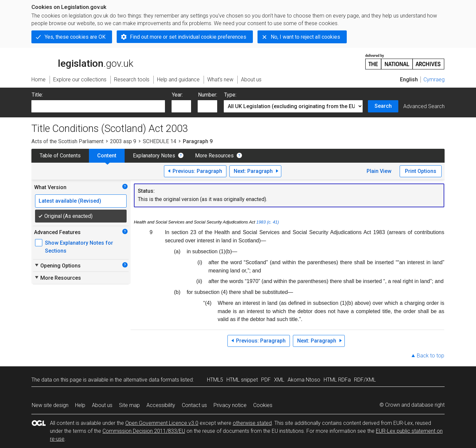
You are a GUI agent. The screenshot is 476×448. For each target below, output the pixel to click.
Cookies (263, 405)
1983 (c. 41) (267, 222)
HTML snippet (242, 380)
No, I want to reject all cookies (305, 37)
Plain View (379, 171)
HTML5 (215, 380)
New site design (50, 405)
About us (102, 405)
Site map (129, 405)
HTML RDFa (337, 380)
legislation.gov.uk (82, 61)
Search (383, 106)
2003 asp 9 (123, 141)
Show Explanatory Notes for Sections (79, 247)
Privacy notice (230, 405)
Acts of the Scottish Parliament (67, 141)
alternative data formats (151, 380)
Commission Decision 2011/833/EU (144, 431)
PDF (266, 380)
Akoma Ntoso (304, 380)
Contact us (194, 405)
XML (279, 380)
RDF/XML (365, 380)
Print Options (421, 171)
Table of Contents (60, 156)
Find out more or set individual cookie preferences (188, 37)
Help (80, 405)
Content (107, 156)
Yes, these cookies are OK (75, 37)
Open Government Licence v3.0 (162, 423)
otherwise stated (252, 423)
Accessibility (161, 405)
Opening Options (57, 265)
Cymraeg (434, 80)
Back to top (431, 356)
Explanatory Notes (154, 156)
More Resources (214, 156)
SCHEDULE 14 (159, 141)
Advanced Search (424, 106)
